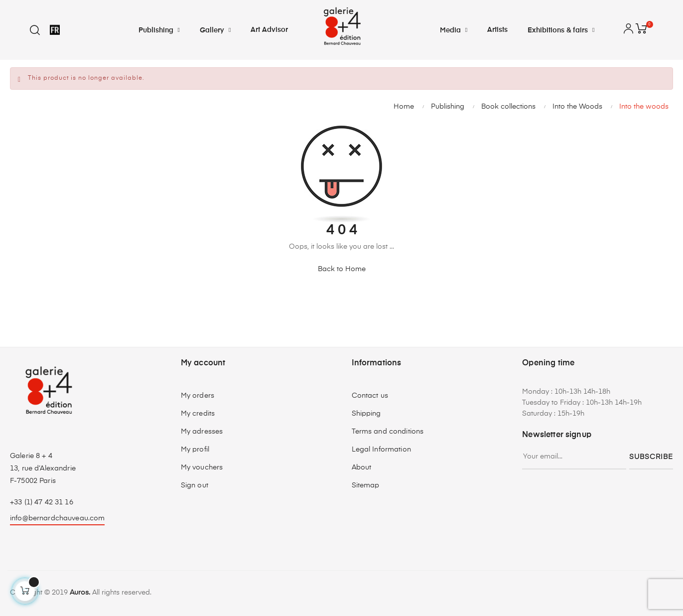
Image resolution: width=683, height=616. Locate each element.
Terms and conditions (388, 432)
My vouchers (202, 467)
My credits (198, 414)
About (362, 467)
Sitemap (366, 485)
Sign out (195, 485)
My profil (195, 450)
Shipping (366, 414)
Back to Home (342, 269)
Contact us (370, 396)
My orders (198, 396)
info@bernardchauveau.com (57, 518)
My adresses (202, 432)
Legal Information (381, 450)
